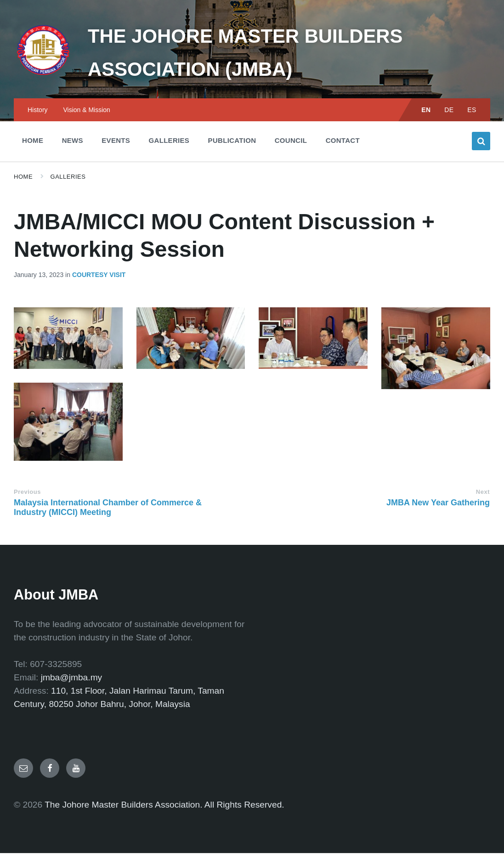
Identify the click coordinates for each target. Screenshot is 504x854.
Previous (27, 493)
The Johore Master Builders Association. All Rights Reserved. (164, 806)
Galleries (68, 178)
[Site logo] (39, 74)
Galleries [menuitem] (169, 141)
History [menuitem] (38, 111)
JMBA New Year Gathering (438, 503)
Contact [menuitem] (343, 141)
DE (449, 111)
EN (426, 111)
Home (23, 178)
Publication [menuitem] (232, 141)
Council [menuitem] (291, 141)
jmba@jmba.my (72, 678)
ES (472, 111)
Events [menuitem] (116, 141)
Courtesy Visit (99, 276)
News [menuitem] (73, 141)
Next (483, 493)
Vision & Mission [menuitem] (86, 111)
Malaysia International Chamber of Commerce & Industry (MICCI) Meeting (108, 508)
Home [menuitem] (33, 141)
